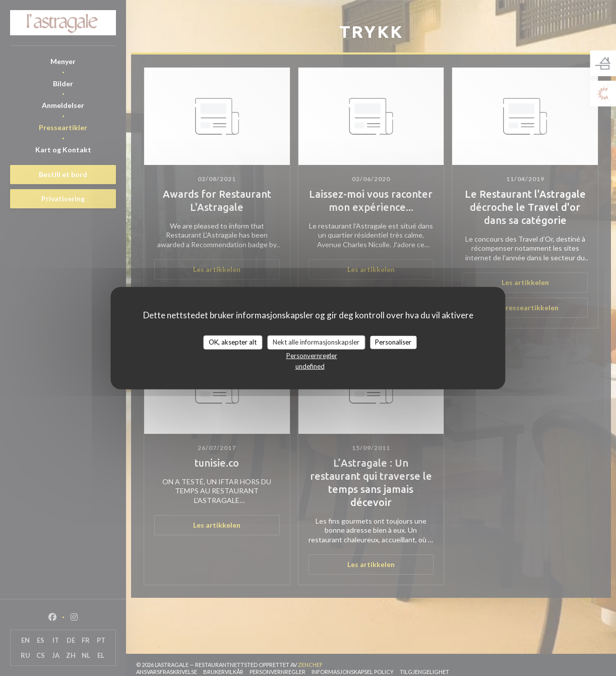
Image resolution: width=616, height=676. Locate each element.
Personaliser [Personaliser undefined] (393, 342)
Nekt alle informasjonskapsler (316, 342)
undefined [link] (310, 366)
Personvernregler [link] (312, 355)
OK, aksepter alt (233, 342)
